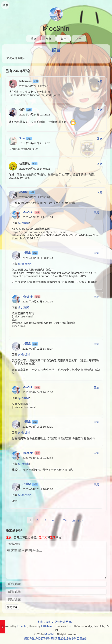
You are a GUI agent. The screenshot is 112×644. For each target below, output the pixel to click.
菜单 (5, 5)
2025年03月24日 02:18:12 (35, 115)
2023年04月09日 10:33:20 (38, 427)
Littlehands (48, 626)
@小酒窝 (24, 223)
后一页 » (77, 520)
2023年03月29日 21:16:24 (38, 217)
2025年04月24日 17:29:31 (35, 86)
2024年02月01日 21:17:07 (35, 143)
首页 (33, 39)
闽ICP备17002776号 (37, 639)
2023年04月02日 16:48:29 (38, 349)
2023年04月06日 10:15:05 (38, 392)
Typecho (22, 626)
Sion (22, 138)
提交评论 (12, 607)
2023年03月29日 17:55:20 (35, 197)
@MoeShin (25, 264)
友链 (48, 39)
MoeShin (56, 28)
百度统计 (82, 639)
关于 (79, 39)
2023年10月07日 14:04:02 (35, 169)
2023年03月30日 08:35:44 (38, 258)
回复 (100, 81)
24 (65, 520)
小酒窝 (23, 192)
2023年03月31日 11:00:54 (38, 301)
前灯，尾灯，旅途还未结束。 (56, 622)
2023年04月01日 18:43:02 (38, 489)
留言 (64, 39)
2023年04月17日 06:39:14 (38, 458)
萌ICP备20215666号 (63, 639)
